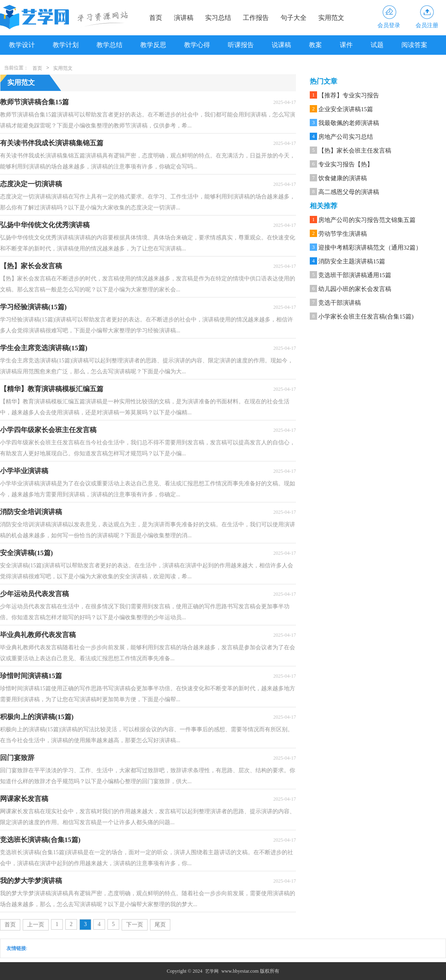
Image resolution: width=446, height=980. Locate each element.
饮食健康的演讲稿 (343, 178)
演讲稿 (184, 18)
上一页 (36, 925)
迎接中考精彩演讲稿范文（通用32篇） (370, 248)
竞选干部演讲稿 (340, 303)
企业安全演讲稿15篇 (346, 109)
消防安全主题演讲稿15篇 (352, 261)
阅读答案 (414, 45)
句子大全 (294, 18)
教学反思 (153, 45)
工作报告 (256, 18)
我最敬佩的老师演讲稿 (349, 123)
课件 (346, 45)
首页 (156, 18)
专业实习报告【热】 (346, 164)
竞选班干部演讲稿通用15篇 (355, 275)
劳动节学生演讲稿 (343, 234)
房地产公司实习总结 (346, 137)
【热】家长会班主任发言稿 (355, 151)
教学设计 (22, 45)
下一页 (135, 925)
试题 (377, 45)
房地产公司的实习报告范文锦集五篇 (367, 220)
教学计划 (66, 45)
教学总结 (109, 45)
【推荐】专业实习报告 (349, 95)
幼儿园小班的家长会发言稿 (355, 289)
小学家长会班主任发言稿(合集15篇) (366, 317)
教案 (315, 45)
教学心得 (197, 45)
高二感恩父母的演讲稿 (349, 192)
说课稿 (281, 45)
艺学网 (212, 971)
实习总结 (218, 18)
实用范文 (331, 18)
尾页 (160, 925)
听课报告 (241, 45)
